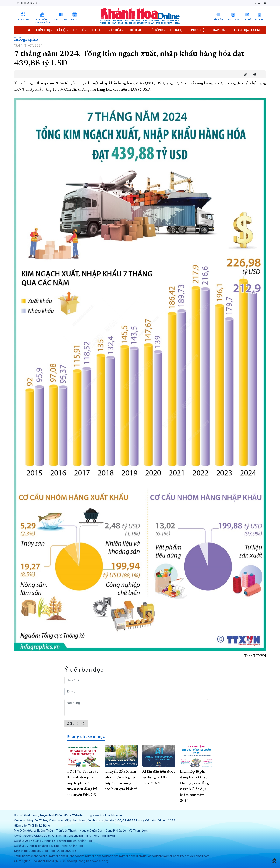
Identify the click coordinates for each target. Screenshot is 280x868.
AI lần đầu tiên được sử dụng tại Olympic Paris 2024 (159, 777)
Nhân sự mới (61, 20)
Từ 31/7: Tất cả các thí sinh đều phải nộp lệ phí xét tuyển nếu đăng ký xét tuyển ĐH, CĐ (82, 783)
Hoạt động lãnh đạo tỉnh (42, 21)
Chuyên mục (23, 20)
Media (74, 20)
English (256, 3)
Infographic (26, 40)
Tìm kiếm (218, 20)
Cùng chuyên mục (86, 737)
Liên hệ (247, 20)
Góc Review (233, 20)
